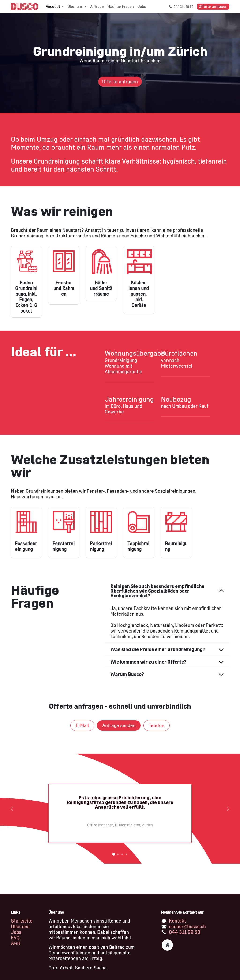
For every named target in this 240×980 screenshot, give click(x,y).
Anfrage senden (119, 725)
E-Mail (82, 725)
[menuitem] (55, 6)
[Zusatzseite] (167, 945)
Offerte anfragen (213, 6)
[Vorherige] (12, 809)
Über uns (20, 927)
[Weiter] (228, 809)
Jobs (16, 932)
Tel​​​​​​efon (156, 725)
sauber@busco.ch (187, 927)
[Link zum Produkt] (26, 522)
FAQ (15, 938)
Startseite (22, 921)
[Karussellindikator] (114, 854)
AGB (15, 943)
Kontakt (178, 921)
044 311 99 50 (185, 932)
